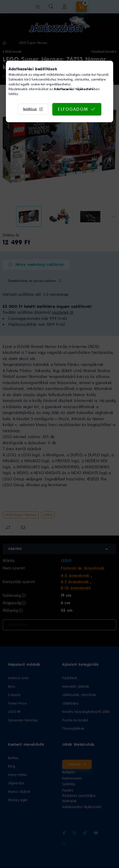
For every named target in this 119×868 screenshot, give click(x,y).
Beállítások (30, 109)
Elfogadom (73, 109)
